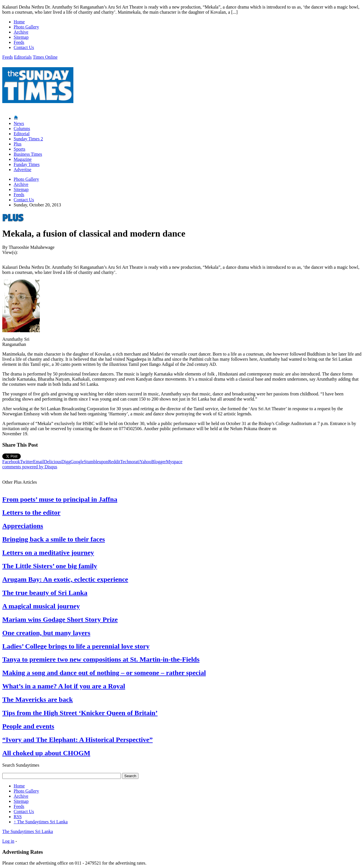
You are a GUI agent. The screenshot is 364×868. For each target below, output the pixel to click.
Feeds (19, 42)
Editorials (23, 57)
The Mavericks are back (38, 699)
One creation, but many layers (46, 633)
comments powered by (30, 467)
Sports (19, 149)
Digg (66, 462)
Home (19, 22)
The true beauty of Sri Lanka (45, 593)
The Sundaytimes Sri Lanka (41, 822)
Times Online (45, 57)
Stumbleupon (96, 462)
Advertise (22, 170)
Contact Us (24, 47)
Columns (22, 129)
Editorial (22, 134)
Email (38, 462)
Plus (18, 144)
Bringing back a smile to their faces (54, 539)
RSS (18, 817)
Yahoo (145, 462)
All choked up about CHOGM (46, 753)
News (19, 123)
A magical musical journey (41, 606)
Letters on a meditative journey (48, 553)
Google (77, 462)
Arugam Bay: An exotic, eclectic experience (65, 579)
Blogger (159, 462)
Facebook (11, 462)
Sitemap (21, 37)
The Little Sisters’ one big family (50, 566)
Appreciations (23, 526)
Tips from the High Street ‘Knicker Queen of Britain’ (80, 713)
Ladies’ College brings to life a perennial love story (76, 646)
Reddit (114, 462)
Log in (8, 841)
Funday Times (27, 164)
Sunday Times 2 (28, 139)
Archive (21, 32)
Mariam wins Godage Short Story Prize (60, 619)
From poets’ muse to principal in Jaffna (60, 499)
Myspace (174, 462)
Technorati (130, 462)
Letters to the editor (31, 512)
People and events (28, 726)
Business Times (28, 154)
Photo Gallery (26, 27)
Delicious (52, 462)
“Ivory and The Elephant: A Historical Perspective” (77, 740)
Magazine (23, 159)
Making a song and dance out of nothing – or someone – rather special (104, 673)
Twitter (26, 462)
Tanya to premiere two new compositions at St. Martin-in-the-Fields (101, 659)
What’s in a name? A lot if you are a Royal (64, 686)
